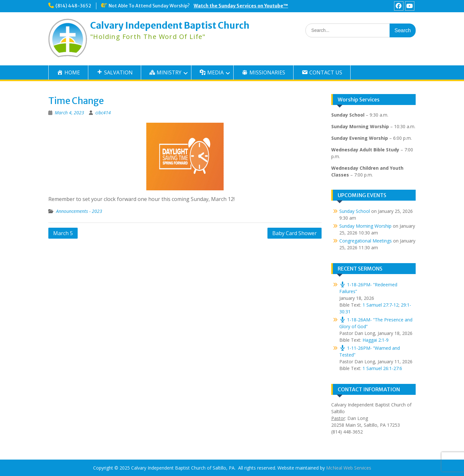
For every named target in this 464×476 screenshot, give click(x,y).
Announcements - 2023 (79, 211)
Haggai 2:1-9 (376, 340)
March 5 (63, 233)
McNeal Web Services (349, 468)
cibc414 (103, 113)
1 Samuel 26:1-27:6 (382, 368)
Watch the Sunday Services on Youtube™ (241, 6)
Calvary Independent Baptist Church (170, 25)
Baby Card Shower (295, 233)
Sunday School (355, 211)
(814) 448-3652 (73, 6)
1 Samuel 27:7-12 (381, 305)
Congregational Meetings (366, 241)
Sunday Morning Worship (365, 226)
